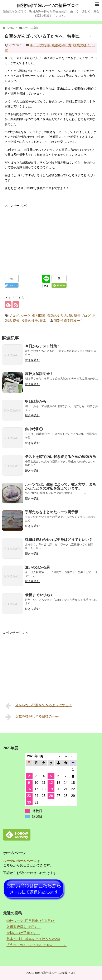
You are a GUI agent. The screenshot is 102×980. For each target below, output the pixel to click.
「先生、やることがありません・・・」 (37, 945)
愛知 (16, 321)
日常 (43, 321)
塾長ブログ (82, 316)
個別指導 (39, 316)
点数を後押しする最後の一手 (32, 717)
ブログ (14, 316)
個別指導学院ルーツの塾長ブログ (48, 5)
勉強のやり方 (62, 45)
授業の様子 (82, 45)
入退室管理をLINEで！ (24, 927)
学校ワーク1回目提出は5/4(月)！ (31, 921)
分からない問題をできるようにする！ (39, 706)
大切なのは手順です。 (23, 933)
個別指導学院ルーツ (69, 321)
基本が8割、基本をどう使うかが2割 (33, 939)
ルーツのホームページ (20, 861)
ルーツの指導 (40, 45)
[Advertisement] (51, 237)
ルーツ (25, 316)
